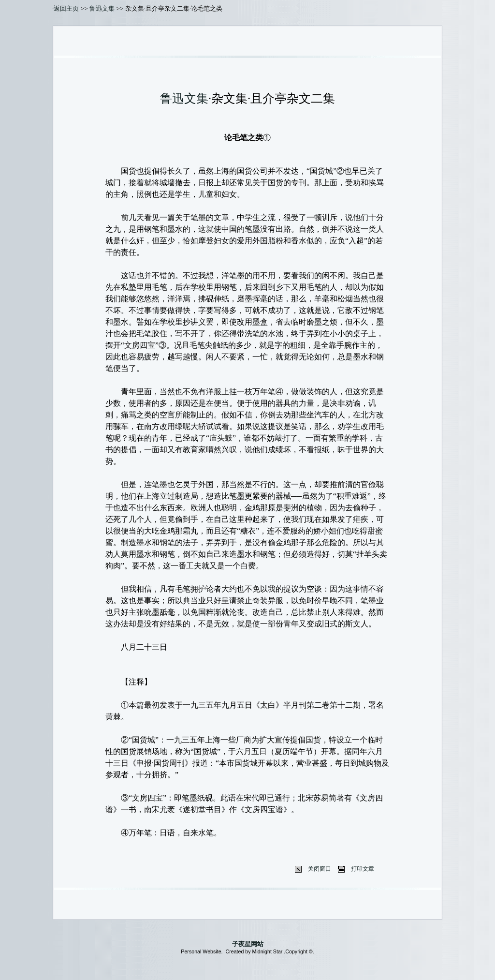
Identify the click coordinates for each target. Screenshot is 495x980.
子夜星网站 (248, 944)
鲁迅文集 (102, 8)
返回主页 (66, 8)
